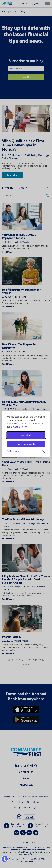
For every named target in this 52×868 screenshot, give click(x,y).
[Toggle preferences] (14, 451)
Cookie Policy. (20, 427)
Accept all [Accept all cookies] (26, 435)
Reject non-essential (26, 444)
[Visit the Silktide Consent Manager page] (44, 451)
